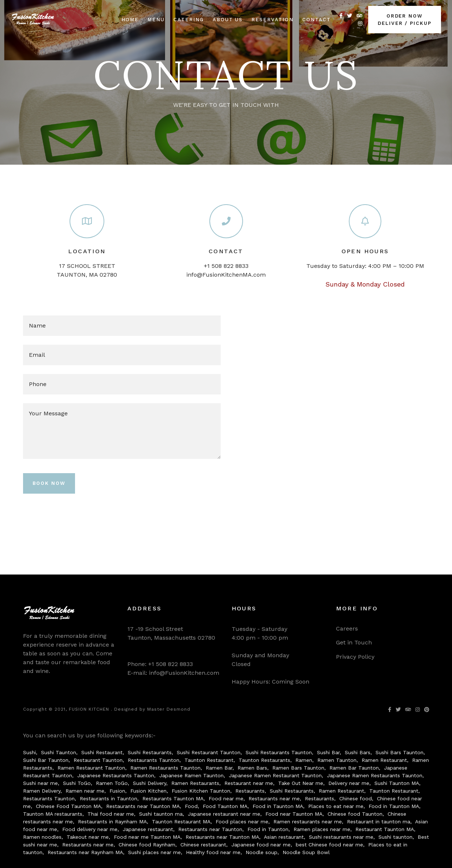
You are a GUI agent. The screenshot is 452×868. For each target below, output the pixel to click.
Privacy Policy (355, 657)
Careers (347, 628)
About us (228, 20)
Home (130, 20)
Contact (317, 20)
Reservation (272, 20)
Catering (189, 20)
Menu (156, 20)
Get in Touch (354, 642)
